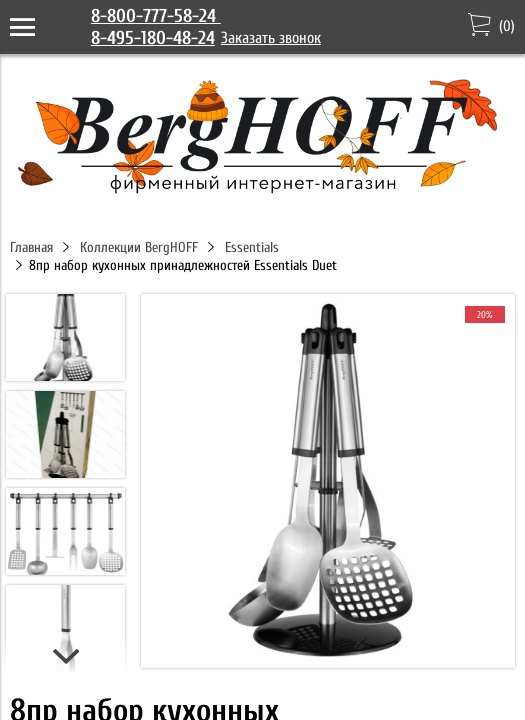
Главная (31, 247)
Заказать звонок (271, 38)
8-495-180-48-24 (153, 38)
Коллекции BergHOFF (139, 247)
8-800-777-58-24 (156, 16)
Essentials (252, 247)
